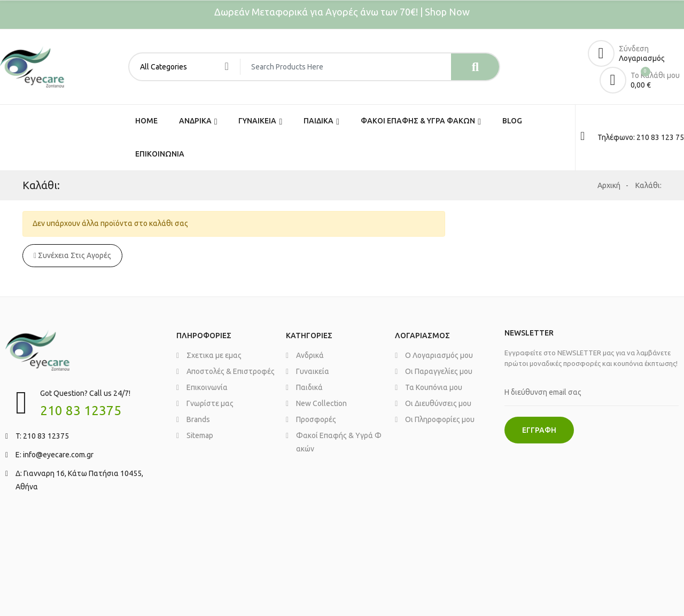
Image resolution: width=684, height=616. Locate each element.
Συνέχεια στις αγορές (72, 255)
